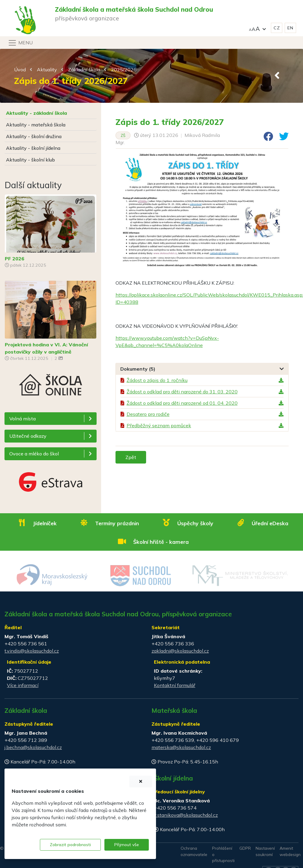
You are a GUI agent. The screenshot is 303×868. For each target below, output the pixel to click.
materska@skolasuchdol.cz (181, 747)
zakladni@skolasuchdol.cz (180, 651)
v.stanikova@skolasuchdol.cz (186, 815)
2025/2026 (124, 70)
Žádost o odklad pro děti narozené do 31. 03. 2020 (182, 392)
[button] (257, 28)
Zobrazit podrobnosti (70, 845)
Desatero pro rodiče (148, 414)
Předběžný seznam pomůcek (159, 425)
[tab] (202, 369)
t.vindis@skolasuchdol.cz (32, 651)
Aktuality (47, 70)
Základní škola (84, 70)
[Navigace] (20, 43)
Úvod (20, 70)
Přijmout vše (127, 845)
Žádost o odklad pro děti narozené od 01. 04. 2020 (182, 403)
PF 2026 (15, 259)
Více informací (23, 685)
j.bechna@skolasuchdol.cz (33, 747)
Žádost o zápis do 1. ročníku (157, 380)
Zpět (131, 457)
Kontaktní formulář (175, 685)
